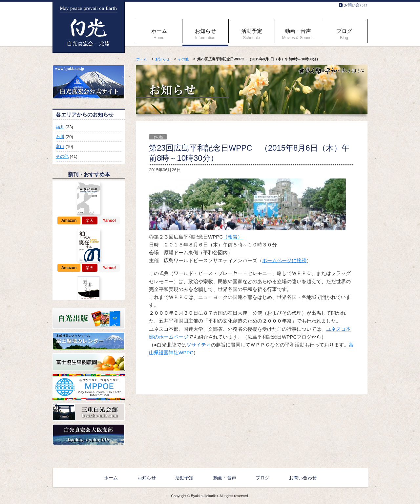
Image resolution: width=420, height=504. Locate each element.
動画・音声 (298, 34)
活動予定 (252, 34)
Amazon (69, 220)
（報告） (233, 237)
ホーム (159, 34)
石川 (60, 137)
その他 (183, 59)
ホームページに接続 (284, 260)
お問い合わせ (356, 5)
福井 (60, 127)
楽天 (90, 220)
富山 (60, 147)
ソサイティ (199, 345)
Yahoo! (109, 220)
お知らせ (205, 34)
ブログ (344, 34)
